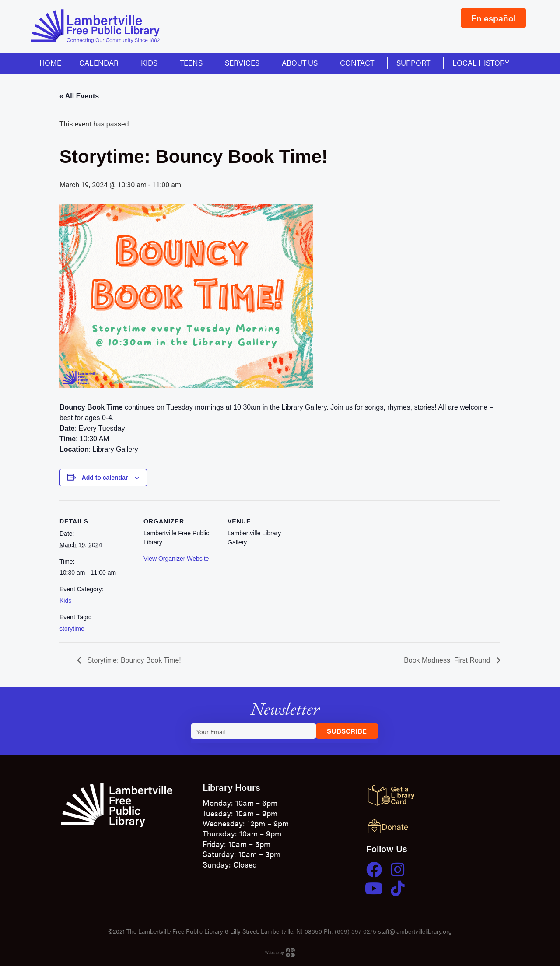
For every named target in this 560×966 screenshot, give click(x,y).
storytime (72, 629)
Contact (359, 63)
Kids (151, 63)
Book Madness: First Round (448, 660)
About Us (302, 63)
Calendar (101, 63)
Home (50, 63)
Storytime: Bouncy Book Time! (133, 660)
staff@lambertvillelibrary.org (415, 931)
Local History (481, 63)
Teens (193, 63)
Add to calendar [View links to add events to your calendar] (105, 478)
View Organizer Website (176, 559)
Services (244, 63)
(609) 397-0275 (355, 931)
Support (415, 63)
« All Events (79, 96)
